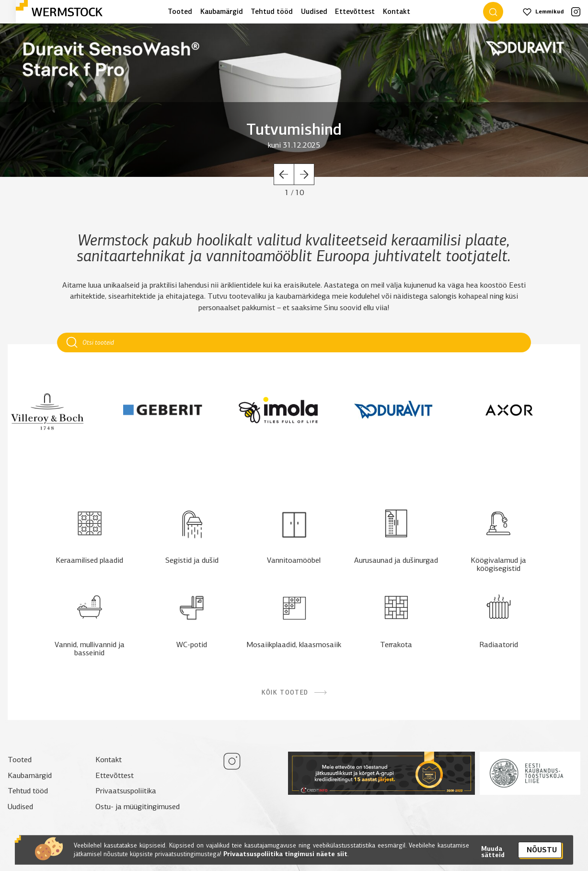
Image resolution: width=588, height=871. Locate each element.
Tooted (180, 12)
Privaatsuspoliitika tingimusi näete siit (284, 860)
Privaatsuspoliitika (126, 791)
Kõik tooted (294, 692)
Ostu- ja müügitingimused (138, 807)
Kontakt (397, 12)
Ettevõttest (355, 12)
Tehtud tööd (272, 12)
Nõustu (542, 855)
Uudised (314, 12)
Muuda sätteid (493, 858)
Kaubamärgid (222, 12)
